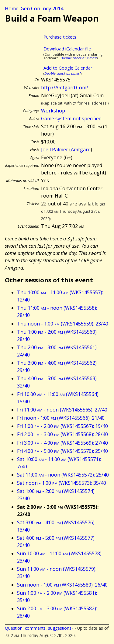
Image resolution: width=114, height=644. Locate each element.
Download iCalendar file (67, 49)
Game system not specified (71, 119)
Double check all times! (79, 58)
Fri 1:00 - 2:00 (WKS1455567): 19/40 (62, 426)
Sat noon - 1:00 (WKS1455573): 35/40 (62, 483)
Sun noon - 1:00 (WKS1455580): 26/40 (62, 585)
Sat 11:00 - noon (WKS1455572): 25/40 (63, 475)
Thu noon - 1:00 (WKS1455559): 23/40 (63, 324)
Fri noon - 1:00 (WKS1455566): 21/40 (61, 418)
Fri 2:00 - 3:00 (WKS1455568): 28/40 (62, 434)
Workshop (53, 111)
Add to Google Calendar (68, 68)
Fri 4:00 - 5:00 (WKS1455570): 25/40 (62, 451)
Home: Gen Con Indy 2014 (34, 9)
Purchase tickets (60, 37)
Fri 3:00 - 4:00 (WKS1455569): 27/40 (62, 443)
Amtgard (81, 150)
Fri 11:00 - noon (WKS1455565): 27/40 (62, 410)
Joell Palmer (55, 150)
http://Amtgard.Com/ (65, 88)
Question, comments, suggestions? (39, 628)
